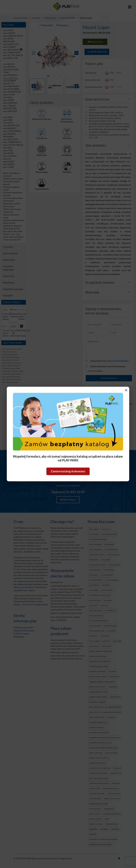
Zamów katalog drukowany (68, 471)
